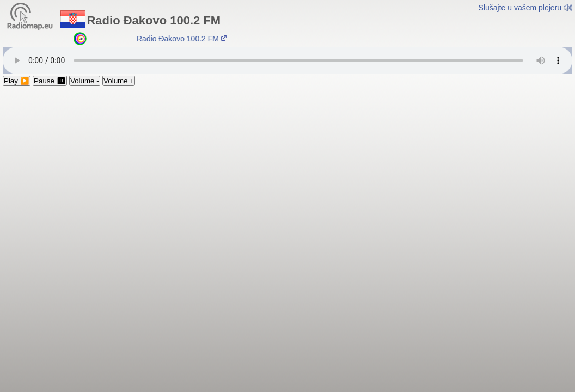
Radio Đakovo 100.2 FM (183, 39)
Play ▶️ (17, 81)
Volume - (85, 81)
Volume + (119, 81)
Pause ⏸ (50, 81)
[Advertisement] (287, 168)
